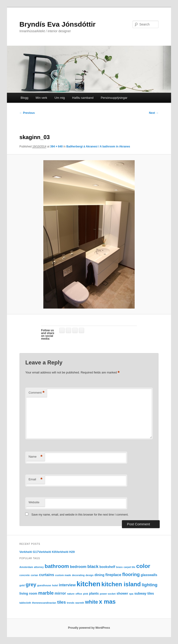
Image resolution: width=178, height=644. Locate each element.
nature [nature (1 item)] (71, 594)
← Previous (27, 113)
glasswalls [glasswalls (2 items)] (149, 575)
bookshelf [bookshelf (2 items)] (107, 567)
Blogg (24, 98)
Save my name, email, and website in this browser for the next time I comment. (80, 515)
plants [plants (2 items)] (94, 593)
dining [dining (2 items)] (100, 575)
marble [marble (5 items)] (46, 593)
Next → (154, 113)
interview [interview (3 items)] (67, 585)
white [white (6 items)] (91, 602)
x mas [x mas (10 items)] (107, 602)
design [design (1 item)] (89, 575)
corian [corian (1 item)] (34, 575)
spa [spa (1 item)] (131, 594)
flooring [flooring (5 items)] (131, 574)
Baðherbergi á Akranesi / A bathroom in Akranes (98, 147)
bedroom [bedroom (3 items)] (78, 567)
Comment (37, 393)
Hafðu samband (83, 98)
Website (34, 502)
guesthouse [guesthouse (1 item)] (44, 585)
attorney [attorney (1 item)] (39, 567)
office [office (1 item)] (79, 594)
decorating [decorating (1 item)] (78, 575)
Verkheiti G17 (29, 552)
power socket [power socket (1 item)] (108, 594)
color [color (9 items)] (143, 566)
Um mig (60, 98)
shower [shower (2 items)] (122, 593)
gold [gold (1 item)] (22, 585)
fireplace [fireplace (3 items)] (113, 575)
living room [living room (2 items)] (28, 593)
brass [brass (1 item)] (119, 567)
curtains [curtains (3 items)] (47, 575)
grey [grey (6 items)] (31, 585)
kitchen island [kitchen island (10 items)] (121, 584)
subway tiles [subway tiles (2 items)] (144, 593)
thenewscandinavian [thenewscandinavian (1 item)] (44, 603)
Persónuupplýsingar (114, 98)
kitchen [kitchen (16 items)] (89, 584)
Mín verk (41, 98)
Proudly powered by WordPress (89, 628)
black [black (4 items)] (93, 566)
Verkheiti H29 (65, 552)
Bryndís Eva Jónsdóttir (57, 24)
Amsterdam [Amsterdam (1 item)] (26, 567)
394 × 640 (57, 147)
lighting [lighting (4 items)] (150, 585)
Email (35, 480)
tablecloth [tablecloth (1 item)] (25, 603)
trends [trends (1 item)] (71, 603)
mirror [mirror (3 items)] (60, 593)
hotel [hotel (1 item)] (55, 585)
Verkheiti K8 (47, 552)
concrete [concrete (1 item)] (25, 575)
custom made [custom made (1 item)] (63, 575)
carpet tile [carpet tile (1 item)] (129, 567)
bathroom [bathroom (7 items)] (57, 566)
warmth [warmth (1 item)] (80, 603)
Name (35, 457)
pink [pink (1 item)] (86, 594)
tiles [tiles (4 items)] (62, 602)
